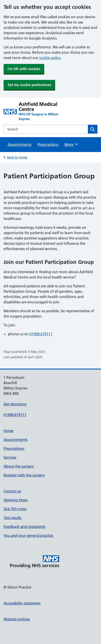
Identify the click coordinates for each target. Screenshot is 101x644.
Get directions (15, 404)
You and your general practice (29, 535)
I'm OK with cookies (24, 69)
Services (10, 457)
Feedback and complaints (24, 527)
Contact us (12, 491)
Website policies (17, 619)
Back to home (17, 157)
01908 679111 (41, 334)
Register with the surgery (24, 475)
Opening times (16, 500)
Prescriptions (48, 144)
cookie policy (50, 58)
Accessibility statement (22, 603)
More (72, 144)
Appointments (19, 144)
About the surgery (19, 466)
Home (9, 431)
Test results (12, 518)
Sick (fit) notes (15, 509)
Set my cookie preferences (29, 85)
